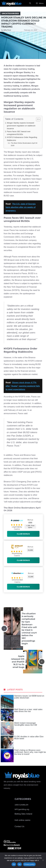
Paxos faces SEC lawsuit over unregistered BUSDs (19, 133)
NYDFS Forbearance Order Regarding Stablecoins (22, 139)
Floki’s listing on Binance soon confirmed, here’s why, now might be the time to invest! (23, 756)
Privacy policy (29, 864)
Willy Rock (7, 30)
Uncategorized (10, 13)
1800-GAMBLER (21, 805)
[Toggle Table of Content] (37, 119)
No (20, 864)
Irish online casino (22, 820)
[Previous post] (4, 629)
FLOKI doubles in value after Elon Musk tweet (22, 742)
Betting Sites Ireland (23, 814)
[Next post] (42, 662)
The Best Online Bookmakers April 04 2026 (24, 144)
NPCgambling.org (22, 809)
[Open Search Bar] (30, 3)
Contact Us (19, 826)
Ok (14, 864)
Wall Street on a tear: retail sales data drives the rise (22, 715)
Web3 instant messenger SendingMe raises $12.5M (19, 729)
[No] (43, 860)
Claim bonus (23, 534)
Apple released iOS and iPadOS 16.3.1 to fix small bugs (18, 662)
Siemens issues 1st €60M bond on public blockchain (23, 701)
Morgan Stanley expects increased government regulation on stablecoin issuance (21, 126)
